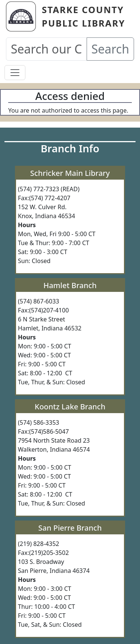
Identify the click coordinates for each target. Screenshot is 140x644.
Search (110, 49)
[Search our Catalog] (46, 49)
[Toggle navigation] (15, 73)
